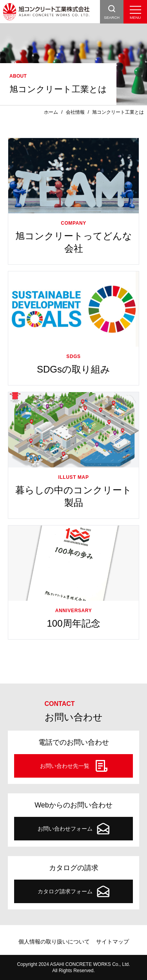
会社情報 (75, 112)
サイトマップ (113, 942)
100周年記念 (73, 623)
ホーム (51, 112)
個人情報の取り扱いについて (54, 942)
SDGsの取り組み (73, 369)
